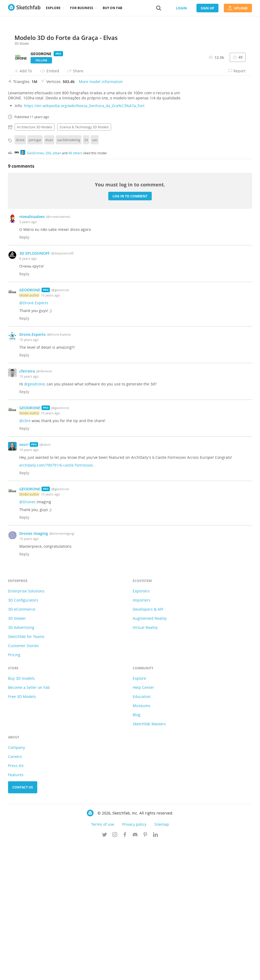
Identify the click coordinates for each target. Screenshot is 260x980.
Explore (53, 8)
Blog (137, 851)
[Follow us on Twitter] (105, 972)
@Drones (27, 638)
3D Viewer (17, 755)
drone (20, 276)
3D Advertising (21, 764)
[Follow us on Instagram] (115, 972)
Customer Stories (23, 782)
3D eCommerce (22, 746)
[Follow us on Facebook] (125, 972)
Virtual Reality (145, 764)
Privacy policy (134, 961)
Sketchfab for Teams (26, 773)
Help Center (143, 824)
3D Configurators (23, 737)
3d (86, 276)
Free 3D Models (22, 833)
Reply (24, 374)
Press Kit (16, 902)
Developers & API (148, 746)
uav (95, 276)
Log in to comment (130, 333)
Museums (142, 842)
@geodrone (34, 521)
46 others (75, 289)
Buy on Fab (112, 8)
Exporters (141, 728)
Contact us (23, 924)
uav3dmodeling (69, 276)
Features (16, 911)
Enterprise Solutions (26, 728)
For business (82, 8)
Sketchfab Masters (149, 860)
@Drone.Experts (34, 439)
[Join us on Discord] (135, 972)
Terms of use (103, 961)
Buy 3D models (21, 815)
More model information (101, 218)
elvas (49, 276)
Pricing (14, 791)
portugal (35, 276)
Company (16, 884)
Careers (15, 893)
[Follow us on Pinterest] (145, 972)
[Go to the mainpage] (24, 8)
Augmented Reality (150, 755)
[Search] (159, 8)
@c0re (25, 557)
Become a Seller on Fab (29, 824)
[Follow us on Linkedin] (155, 972)
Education (142, 833)
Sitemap (162, 961)
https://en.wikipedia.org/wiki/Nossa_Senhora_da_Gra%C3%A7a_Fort (84, 242)
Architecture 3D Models (35, 264)
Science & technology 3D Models (84, 264)
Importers (142, 737)
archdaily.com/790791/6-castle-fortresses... (58, 602)
